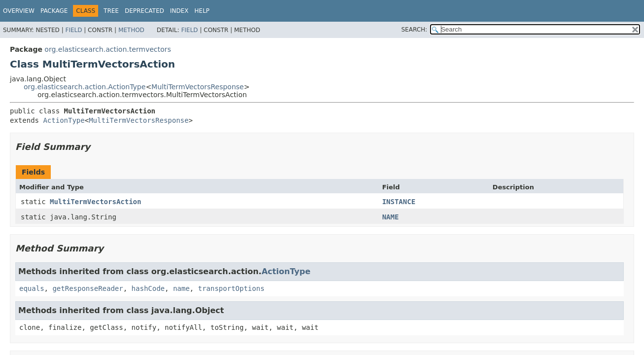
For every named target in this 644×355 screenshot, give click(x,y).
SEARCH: (414, 30)
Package (54, 11)
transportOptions (231, 288)
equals (32, 288)
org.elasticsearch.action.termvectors (107, 49)
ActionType (64, 120)
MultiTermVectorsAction (95, 202)
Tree (111, 11)
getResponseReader (88, 288)
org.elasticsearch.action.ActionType (85, 87)
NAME (391, 217)
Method (131, 30)
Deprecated (144, 11)
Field (73, 30)
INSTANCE (399, 202)
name (181, 288)
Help (202, 11)
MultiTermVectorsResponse (197, 87)
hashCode (148, 288)
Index (179, 11)
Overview (19, 11)
